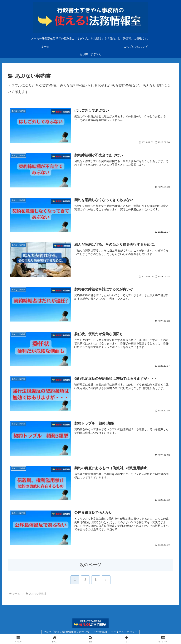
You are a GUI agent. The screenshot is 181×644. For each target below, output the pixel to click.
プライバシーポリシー (125, 632)
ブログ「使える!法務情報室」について (66, 632)
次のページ (91, 565)
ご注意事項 (100, 632)
